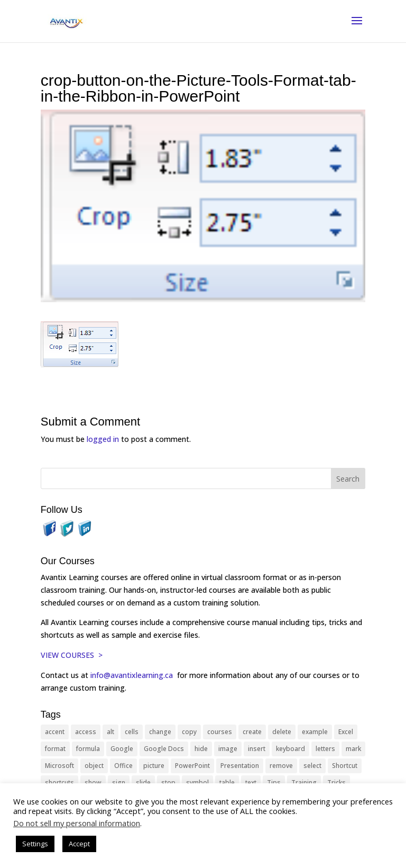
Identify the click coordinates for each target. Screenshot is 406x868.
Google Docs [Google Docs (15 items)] (164, 749)
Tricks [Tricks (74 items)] (336, 783)
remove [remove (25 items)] (281, 766)
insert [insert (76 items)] (257, 749)
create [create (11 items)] (252, 732)
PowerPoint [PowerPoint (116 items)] (192, 766)
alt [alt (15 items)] (110, 732)
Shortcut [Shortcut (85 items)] (345, 766)
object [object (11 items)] (94, 766)
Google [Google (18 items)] (122, 749)
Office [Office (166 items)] (123, 766)
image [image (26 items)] (228, 749)
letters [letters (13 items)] (325, 749)
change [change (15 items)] (160, 732)
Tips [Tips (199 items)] (274, 783)
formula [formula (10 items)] (88, 749)
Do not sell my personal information (77, 823)
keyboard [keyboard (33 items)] (290, 749)
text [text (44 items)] (251, 783)
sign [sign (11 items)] (119, 783)
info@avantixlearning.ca (133, 675)
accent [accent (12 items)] (55, 732)
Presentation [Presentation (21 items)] (240, 766)
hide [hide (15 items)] (201, 749)
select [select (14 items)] (312, 766)
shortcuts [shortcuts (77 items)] (59, 783)
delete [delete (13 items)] (282, 732)
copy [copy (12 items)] (189, 732)
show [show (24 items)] (93, 783)
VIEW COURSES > (72, 655)
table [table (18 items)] (227, 783)
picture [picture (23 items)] (154, 766)
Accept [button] (79, 844)
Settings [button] (35, 844)
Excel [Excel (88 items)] (346, 732)
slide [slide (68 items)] (143, 783)
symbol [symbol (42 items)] (197, 783)
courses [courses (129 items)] (220, 732)
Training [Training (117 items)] (304, 783)
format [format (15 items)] (55, 749)
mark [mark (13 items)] (353, 749)
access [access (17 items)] (86, 732)
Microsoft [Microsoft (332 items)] (59, 766)
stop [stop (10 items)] (168, 783)
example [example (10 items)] (315, 732)
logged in (103, 439)
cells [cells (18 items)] (132, 732)
